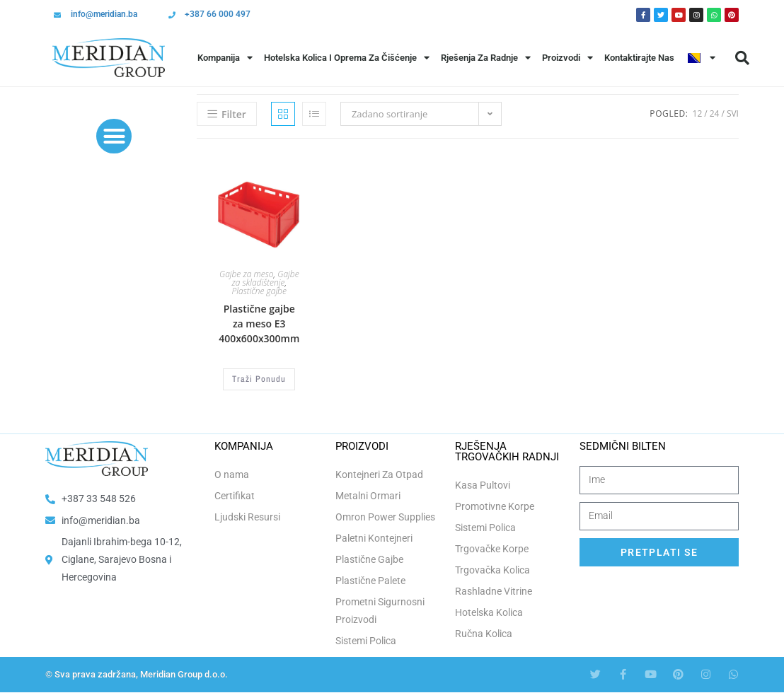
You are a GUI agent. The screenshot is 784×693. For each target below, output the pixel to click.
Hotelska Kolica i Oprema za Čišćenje (347, 58)
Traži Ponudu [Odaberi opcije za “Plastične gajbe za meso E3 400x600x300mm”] (259, 379)
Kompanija (225, 58)
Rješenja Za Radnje (486, 58)
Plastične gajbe (259, 291)
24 (715, 113)
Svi (733, 113)
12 (698, 113)
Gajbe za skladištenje (266, 278)
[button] (742, 58)
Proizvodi (567, 58)
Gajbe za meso (247, 274)
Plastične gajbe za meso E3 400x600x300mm (259, 324)
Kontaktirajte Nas (639, 58)
